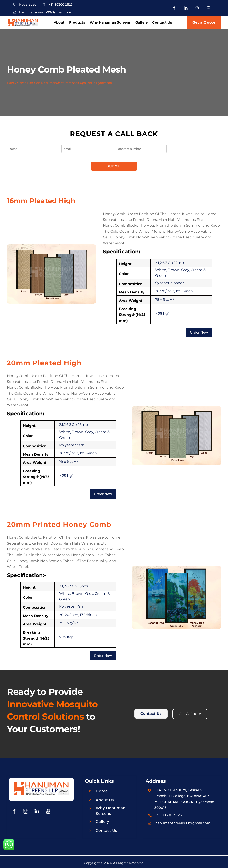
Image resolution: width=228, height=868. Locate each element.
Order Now (199, 332)
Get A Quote (190, 712)
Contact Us (162, 22)
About (59, 22)
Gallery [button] (142, 22)
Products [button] (77, 22)
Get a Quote (204, 22)
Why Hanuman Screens (110, 22)
